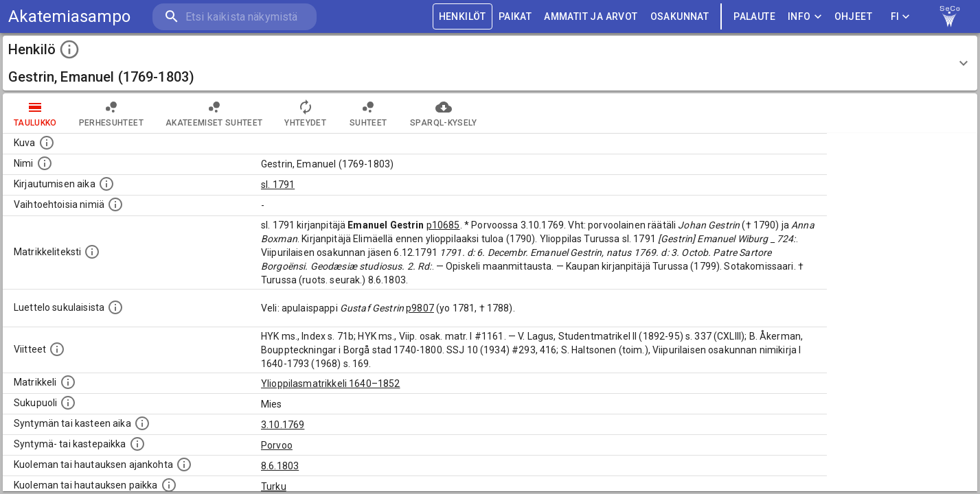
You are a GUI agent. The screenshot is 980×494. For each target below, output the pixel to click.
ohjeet (853, 17)
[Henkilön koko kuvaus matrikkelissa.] (92, 252)
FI (900, 17)
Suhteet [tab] (368, 113)
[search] (233, 17)
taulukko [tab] (35, 113)
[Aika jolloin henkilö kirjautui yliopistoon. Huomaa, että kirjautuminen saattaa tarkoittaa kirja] (106, 184)
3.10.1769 (283, 425)
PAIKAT (515, 17)
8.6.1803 (280, 466)
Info (805, 17)
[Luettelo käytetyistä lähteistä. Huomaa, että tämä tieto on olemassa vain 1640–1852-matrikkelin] (57, 349)
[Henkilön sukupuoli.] (68, 403)
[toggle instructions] (69, 49)
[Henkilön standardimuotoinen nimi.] (45, 163)
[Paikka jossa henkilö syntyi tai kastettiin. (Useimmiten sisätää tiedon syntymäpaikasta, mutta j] (137, 444)
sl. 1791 (278, 185)
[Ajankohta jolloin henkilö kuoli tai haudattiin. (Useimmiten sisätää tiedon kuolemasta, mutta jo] (184, 464)
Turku (274, 486)
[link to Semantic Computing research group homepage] (950, 16)
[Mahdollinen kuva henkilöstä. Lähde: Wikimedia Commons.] (47, 143)
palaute (754, 17)
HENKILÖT (463, 17)
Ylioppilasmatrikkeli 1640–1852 (331, 384)
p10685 (443, 225)
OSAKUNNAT (680, 17)
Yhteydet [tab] (305, 113)
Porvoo (277, 445)
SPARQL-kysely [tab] (443, 113)
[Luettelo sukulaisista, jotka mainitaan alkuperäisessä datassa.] (115, 307)
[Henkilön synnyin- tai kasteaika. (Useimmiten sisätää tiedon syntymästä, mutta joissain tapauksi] (142, 423)
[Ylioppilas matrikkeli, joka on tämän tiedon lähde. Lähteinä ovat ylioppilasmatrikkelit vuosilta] (68, 382)
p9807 (420, 308)
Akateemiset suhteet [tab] (214, 113)
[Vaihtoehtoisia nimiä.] (115, 204)
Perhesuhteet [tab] (111, 113)
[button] (490, 63)
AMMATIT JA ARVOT (591, 17)
